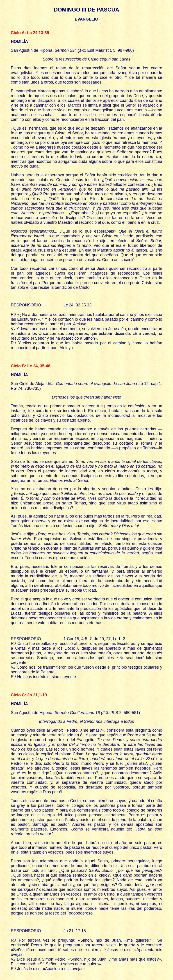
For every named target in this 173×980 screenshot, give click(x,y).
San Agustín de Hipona (32, 50)
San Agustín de (25, 713)
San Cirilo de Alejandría (32, 384)
